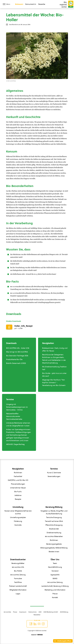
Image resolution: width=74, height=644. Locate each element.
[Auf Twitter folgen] (35, 624)
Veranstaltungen (54, 476)
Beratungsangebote (54, 544)
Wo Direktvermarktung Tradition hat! (54, 368)
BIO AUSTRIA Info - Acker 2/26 (18, 348)
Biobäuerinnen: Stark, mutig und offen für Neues (55, 349)
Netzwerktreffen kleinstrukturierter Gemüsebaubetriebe (14, 416)
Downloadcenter (18, 559)
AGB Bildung (64, 612)
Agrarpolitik (55, 575)
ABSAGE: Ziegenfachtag (15, 444)
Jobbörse (18, 495)
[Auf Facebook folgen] (31, 624)
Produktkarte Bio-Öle (14, 359)
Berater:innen (54, 552)
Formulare (18, 578)
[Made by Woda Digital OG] (37, 635)
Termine (54, 469)
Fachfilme (18, 582)
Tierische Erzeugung (54, 517)
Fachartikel (18, 476)
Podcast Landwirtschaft (18, 586)
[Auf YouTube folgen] (39, 624)
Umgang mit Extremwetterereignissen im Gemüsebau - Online (17, 407)
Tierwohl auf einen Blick (54, 521)
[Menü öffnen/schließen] (8, 4)
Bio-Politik (18, 571)
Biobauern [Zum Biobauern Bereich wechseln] (19, 4)
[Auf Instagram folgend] (43, 624)
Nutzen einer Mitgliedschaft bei (18, 512)
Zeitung (18, 575)
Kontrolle (18, 525)
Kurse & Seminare (54, 473)
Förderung (18, 521)
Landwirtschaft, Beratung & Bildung (55, 586)
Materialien (54, 536)
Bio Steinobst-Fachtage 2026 (17, 356)
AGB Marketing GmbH (51, 612)
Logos (18, 594)
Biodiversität (54, 529)
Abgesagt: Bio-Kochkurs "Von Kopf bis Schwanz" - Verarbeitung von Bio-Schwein (54, 383)
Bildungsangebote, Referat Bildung (54, 548)
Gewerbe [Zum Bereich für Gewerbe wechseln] (42, 4)
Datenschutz (32, 612)
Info (18, 567)
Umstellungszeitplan (18, 517)
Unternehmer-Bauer (18, 488)
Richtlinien (18, 473)
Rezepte (18, 499)
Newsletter (37, 615)
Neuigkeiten (18, 469)
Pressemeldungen (18, 484)
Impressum (23, 612)
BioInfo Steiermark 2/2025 (16, 363)
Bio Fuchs (18, 492)
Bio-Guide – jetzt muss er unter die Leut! (54, 375)
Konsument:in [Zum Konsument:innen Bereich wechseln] (31, 4)
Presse (55, 594)
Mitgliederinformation (18, 590)
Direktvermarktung (54, 533)
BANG (55, 578)
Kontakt (55, 597)
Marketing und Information (55, 590)
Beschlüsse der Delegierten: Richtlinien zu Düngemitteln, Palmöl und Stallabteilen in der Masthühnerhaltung (54, 359)
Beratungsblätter (18, 563)
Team (55, 563)
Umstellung (18, 507)
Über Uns (55, 559)
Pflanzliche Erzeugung (54, 525)
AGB (40, 612)
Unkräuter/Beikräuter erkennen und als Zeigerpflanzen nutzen (18, 424)
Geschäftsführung (55, 567)
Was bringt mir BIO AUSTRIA (17, 352)
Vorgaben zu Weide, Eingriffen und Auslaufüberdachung (54, 512)
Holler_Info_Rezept (23, 326)
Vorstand (55, 571)
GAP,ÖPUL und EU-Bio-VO (18, 480)
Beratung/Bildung (54, 507)
